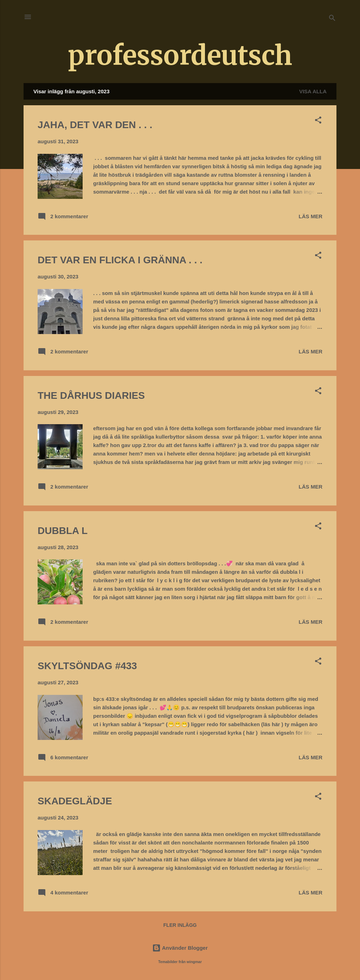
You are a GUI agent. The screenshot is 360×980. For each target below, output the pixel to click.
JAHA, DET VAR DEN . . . (95, 125)
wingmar (194, 962)
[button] (318, 121)
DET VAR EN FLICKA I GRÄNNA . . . (120, 260)
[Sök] (332, 19)
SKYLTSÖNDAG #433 (87, 666)
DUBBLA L (63, 531)
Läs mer (311, 216)
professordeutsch (180, 55)
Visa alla (313, 91)
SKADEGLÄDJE (75, 801)
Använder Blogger (180, 948)
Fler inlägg (180, 925)
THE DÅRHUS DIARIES (91, 395)
